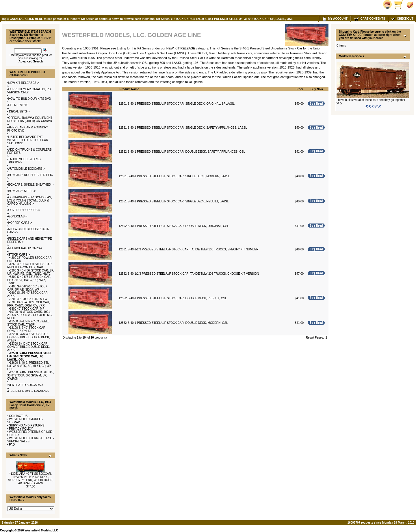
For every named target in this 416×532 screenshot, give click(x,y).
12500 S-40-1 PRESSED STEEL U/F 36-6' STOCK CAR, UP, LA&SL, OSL (244, 19)
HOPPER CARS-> (20, 223)
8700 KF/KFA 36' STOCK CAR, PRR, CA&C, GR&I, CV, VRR (29, 304)
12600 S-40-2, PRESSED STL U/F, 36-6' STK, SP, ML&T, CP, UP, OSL (29, 366)
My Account (335, 19)
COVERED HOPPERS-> (24, 210)
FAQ (12, 445)
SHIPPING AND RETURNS (27, 425)
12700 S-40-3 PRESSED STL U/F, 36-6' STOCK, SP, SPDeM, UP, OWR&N (31, 375)
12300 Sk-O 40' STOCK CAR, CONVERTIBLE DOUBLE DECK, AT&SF (29, 347)
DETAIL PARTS (18, 105)
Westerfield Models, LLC (41, 530)
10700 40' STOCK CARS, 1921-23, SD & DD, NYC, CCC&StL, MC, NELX (30, 315)
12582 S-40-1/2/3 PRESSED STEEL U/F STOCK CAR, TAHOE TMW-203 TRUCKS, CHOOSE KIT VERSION (189, 274)
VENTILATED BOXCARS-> (26, 385)
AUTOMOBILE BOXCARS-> (27, 169)
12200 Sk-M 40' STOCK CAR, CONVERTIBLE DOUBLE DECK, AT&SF (29, 337)
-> (19, 255)
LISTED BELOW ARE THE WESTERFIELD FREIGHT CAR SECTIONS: (28, 140)
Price (300, 89)
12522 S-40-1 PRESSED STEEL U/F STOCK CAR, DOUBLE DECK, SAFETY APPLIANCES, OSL (182, 152)
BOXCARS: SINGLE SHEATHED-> (31, 185)
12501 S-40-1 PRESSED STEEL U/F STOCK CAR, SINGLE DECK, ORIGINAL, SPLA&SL (177, 104)
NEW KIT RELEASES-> (24, 83)
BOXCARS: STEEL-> (22, 191)
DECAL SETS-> (19, 111)
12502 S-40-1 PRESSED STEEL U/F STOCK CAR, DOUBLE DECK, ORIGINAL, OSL (174, 226)
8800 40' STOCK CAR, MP (27, 309)
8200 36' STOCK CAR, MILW (29, 299)
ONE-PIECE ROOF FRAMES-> (29, 391)
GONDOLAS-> (18, 216)
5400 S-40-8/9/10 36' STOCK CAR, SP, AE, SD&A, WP (27, 288)
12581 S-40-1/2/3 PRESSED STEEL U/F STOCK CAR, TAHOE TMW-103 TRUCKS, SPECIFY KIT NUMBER (188, 249)
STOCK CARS (183, 19)
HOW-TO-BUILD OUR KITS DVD (30, 99)
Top (4, 19)
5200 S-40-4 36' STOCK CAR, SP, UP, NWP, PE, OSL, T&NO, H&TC (30, 272)
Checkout (402, 19)
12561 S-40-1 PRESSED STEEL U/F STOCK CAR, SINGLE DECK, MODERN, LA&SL (174, 176)
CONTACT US (18, 416)
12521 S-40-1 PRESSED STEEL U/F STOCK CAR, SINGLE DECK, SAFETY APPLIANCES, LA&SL (183, 128)
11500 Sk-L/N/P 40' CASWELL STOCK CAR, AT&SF (28, 323)
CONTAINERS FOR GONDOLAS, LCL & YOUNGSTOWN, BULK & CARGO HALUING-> (29, 201)
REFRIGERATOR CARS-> (25, 248)
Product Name (129, 89)
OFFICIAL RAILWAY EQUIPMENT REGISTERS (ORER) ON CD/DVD (30, 119)
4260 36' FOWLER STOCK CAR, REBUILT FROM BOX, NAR (30, 266)
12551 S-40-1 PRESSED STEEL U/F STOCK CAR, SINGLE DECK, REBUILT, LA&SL (174, 201)
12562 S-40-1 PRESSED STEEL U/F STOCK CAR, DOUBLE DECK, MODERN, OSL (173, 323)
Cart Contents (370, 19)
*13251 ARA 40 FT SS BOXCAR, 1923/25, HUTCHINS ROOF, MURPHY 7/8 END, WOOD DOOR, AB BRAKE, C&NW (30, 479)
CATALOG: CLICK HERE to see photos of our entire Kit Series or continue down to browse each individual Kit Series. (90, 19)
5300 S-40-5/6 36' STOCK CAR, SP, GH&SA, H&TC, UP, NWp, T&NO (29, 280)
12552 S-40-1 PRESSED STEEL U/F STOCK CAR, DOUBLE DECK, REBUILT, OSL (173, 298)
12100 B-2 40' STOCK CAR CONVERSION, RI (26, 329)
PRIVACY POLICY (21, 429)
